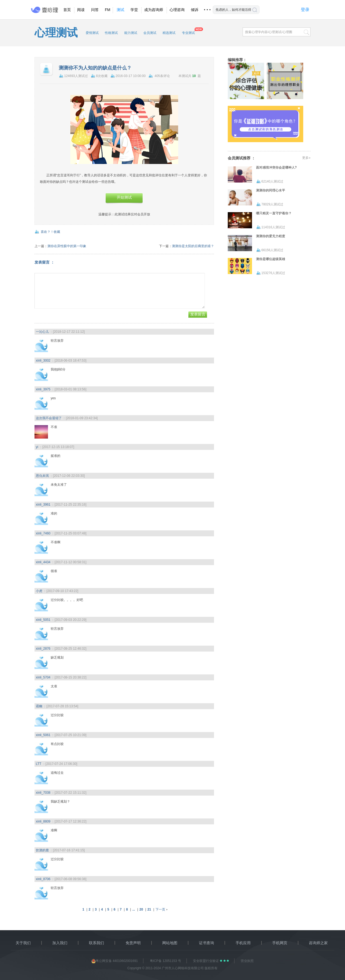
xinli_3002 (43, 360)
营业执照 (247, 961)
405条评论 (162, 76)
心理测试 (56, 33)
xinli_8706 (43, 879)
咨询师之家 (318, 943)
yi (37, 447)
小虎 (39, 591)
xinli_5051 (43, 620)
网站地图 (170, 943)
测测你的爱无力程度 (271, 236)
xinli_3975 (43, 389)
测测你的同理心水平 (271, 190)
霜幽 (39, 706)
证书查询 (206, 943)
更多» (306, 158)
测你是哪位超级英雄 (271, 259)
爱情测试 (92, 33)
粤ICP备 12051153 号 (165, 961)
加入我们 (60, 943)
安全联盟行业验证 (206, 961)
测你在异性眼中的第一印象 (67, 246)
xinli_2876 (43, 649)
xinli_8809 (43, 821)
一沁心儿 (42, 332)
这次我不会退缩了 (49, 418)
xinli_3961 (43, 505)
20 (141, 909)
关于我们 (23, 943)
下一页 (160, 909)
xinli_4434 (43, 562)
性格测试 (111, 33)
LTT (39, 764)
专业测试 (188, 33)
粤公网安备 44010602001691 (115, 961)
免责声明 (133, 943)
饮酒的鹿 (42, 850)
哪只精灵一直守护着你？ (274, 213)
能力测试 (131, 33)
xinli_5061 (43, 735)
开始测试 (124, 197)
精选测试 (169, 33)
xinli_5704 (43, 677)
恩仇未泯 (42, 476)
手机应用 (243, 943)
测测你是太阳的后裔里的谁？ (193, 246)
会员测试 (150, 33)
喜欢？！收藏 (50, 232)
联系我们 (96, 943)
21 (149, 909)
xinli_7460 (43, 533)
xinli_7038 (43, 793)
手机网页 (280, 943)
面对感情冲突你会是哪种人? (276, 167)
